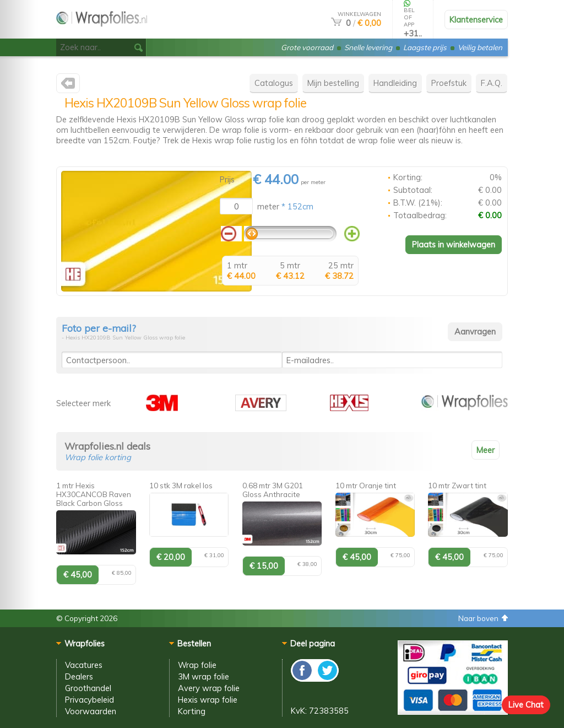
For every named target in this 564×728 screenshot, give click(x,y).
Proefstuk (449, 83)
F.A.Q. (492, 83)
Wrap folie (197, 665)
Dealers (79, 676)
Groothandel (88, 688)
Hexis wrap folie (208, 700)
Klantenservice (476, 20)
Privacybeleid (90, 700)
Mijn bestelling (333, 83)
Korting (192, 711)
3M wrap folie (204, 676)
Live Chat (526, 705)
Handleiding (395, 83)
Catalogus (274, 83)
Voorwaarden (91, 711)
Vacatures (84, 665)
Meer (486, 450)
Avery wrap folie (209, 688)
